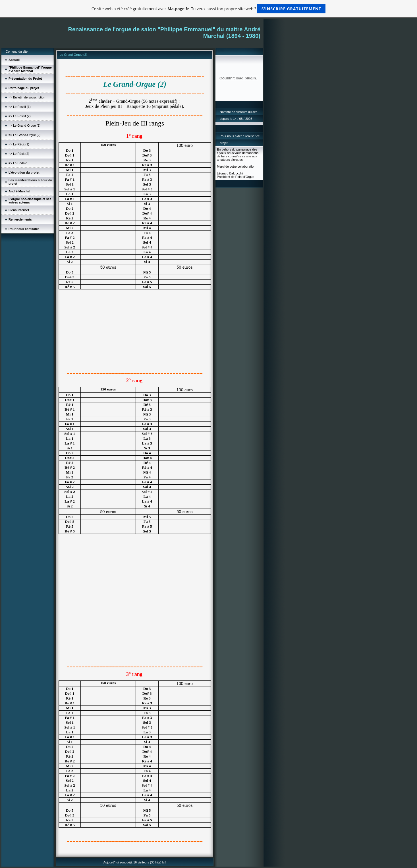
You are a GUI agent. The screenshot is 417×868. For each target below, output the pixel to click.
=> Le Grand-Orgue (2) (25, 135)
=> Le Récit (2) (19, 154)
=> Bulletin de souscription (27, 97)
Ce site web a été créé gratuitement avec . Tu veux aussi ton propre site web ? (208, 9)
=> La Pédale (18, 163)
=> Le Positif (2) (20, 116)
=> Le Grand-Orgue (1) (25, 126)
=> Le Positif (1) (20, 107)
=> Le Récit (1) (19, 144)
